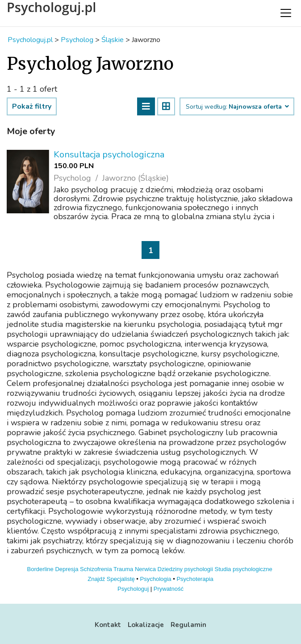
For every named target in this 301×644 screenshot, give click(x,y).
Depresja (67, 569)
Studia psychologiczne (243, 569)
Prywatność (169, 589)
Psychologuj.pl (51, 7)
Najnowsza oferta (258, 107)
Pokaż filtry (32, 106)
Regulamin (188, 625)
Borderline (40, 569)
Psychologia (156, 579)
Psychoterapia (195, 579)
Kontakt (108, 625)
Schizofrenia (96, 569)
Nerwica (145, 569)
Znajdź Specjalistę (111, 579)
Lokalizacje (146, 625)
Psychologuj (133, 589)
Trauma (123, 569)
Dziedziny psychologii (185, 569)
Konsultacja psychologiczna (109, 155)
